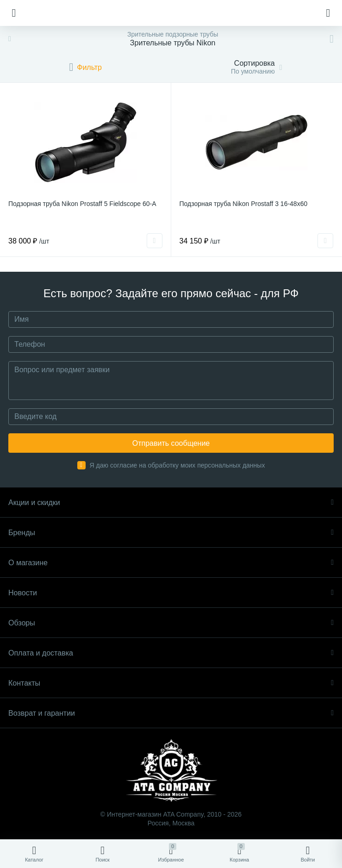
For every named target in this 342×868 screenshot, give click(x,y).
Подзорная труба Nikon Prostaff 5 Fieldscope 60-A (82, 204)
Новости (171, 593)
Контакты (171, 683)
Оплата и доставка (171, 653)
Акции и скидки (171, 503)
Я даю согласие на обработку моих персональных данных (177, 465)
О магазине (171, 563)
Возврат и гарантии (171, 713)
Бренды (171, 533)
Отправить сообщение (171, 443)
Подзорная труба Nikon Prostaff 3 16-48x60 (244, 204)
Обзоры (171, 623)
